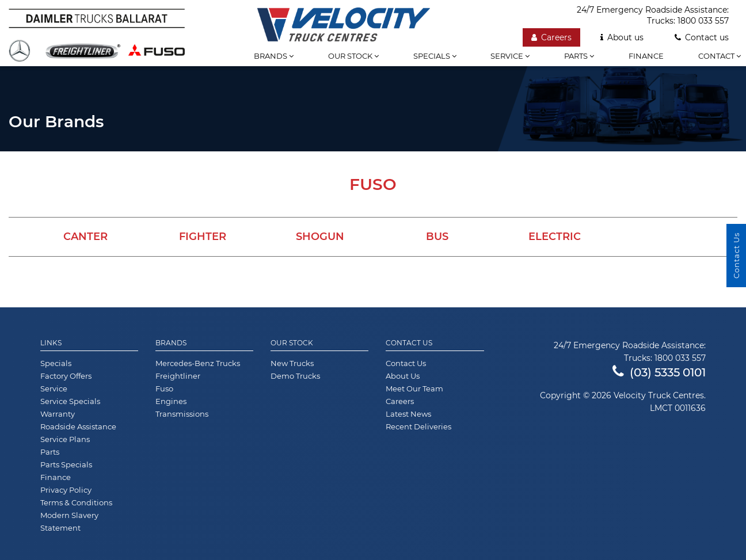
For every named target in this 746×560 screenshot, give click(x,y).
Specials (435, 56)
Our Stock (292, 343)
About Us (403, 376)
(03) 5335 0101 (659, 372)
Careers (551, 37)
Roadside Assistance (78, 426)
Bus (437, 237)
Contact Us (409, 343)
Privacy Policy (66, 490)
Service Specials (70, 401)
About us (622, 37)
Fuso (164, 388)
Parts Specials (66, 464)
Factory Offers (66, 376)
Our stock (353, 56)
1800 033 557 (703, 21)
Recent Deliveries (418, 426)
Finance (646, 56)
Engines (171, 401)
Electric (555, 237)
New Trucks (292, 363)
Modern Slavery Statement (69, 521)
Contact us (702, 37)
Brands (274, 56)
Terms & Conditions (76, 502)
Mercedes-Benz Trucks (198, 363)
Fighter (203, 237)
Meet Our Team (414, 388)
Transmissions (182, 414)
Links (51, 343)
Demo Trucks (295, 376)
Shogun (320, 237)
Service (510, 56)
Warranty (58, 414)
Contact (720, 56)
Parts (579, 56)
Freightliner (178, 376)
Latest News (408, 414)
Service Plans (65, 439)
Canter (85, 237)
